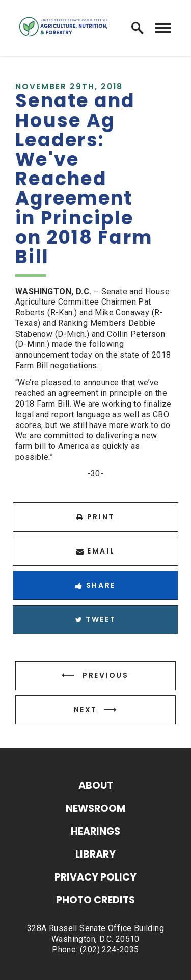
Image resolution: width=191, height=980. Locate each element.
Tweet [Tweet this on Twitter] (95, 619)
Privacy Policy (95, 878)
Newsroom (96, 809)
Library (95, 855)
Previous (105, 675)
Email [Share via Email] (95, 551)
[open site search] (138, 28)
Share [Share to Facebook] (95, 585)
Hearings (95, 832)
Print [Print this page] (95, 517)
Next (86, 710)
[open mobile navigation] (163, 28)
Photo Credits (95, 901)
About (96, 786)
